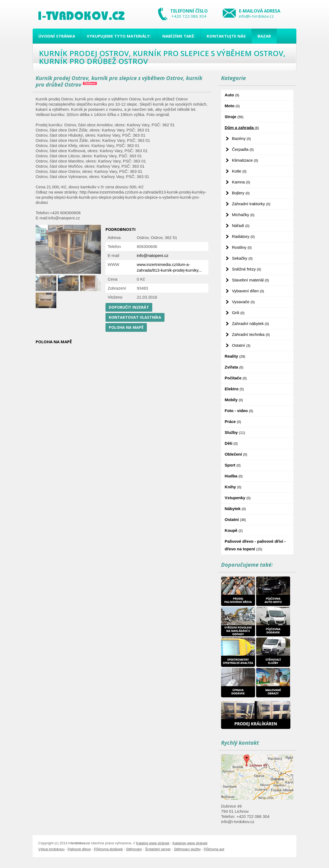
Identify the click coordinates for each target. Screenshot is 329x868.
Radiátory (243, 236)
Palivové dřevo (79, 849)
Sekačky (242, 258)
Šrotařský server (158, 849)
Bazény (241, 138)
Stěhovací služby (187, 849)
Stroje (234, 117)
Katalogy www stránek (190, 843)
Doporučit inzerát (129, 307)
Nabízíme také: (179, 36)
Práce (233, 421)
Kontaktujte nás (226, 36)
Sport (233, 465)
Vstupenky (238, 498)
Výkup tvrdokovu (51, 849)
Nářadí (241, 226)
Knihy (233, 487)
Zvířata (234, 367)
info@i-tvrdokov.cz (256, 16)
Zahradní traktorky (251, 204)
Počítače (236, 378)
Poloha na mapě (126, 327)
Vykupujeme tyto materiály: (119, 36)
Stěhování (134, 849)
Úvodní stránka (57, 36)
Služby (235, 432)
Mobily (234, 400)
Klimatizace (245, 160)
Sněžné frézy (246, 269)
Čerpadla (243, 149)
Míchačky (243, 215)
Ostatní (241, 345)
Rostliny (242, 247)
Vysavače (243, 302)
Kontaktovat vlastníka (135, 317)
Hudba (234, 476)
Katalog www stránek (153, 843)
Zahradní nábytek (250, 323)
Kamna (241, 182)
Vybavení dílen (248, 291)
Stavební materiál (250, 280)
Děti (231, 443)
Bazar (264, 36)
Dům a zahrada (242, 128)
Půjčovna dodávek (108, 849)
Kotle (239, 171)
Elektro (234, 389)
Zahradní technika (251, 334)
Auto (232, 95)
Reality (235, 356)
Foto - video (239, 411)
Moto (232, 106)
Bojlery (241, 193)
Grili (238, 313)
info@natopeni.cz (153, 255)
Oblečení (236, 454)
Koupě (234, 530)
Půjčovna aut (214, 849)
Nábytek (235, 509)
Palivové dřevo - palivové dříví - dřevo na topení (255, 545)
